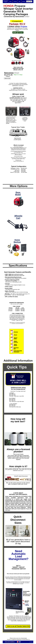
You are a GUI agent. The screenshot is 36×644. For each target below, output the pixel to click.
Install (27, 604)
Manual (27, 605)
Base (18, 192)
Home (17, 240)
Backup (17, 242)
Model (18, 195)
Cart (18, 218)
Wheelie (18, 216)
